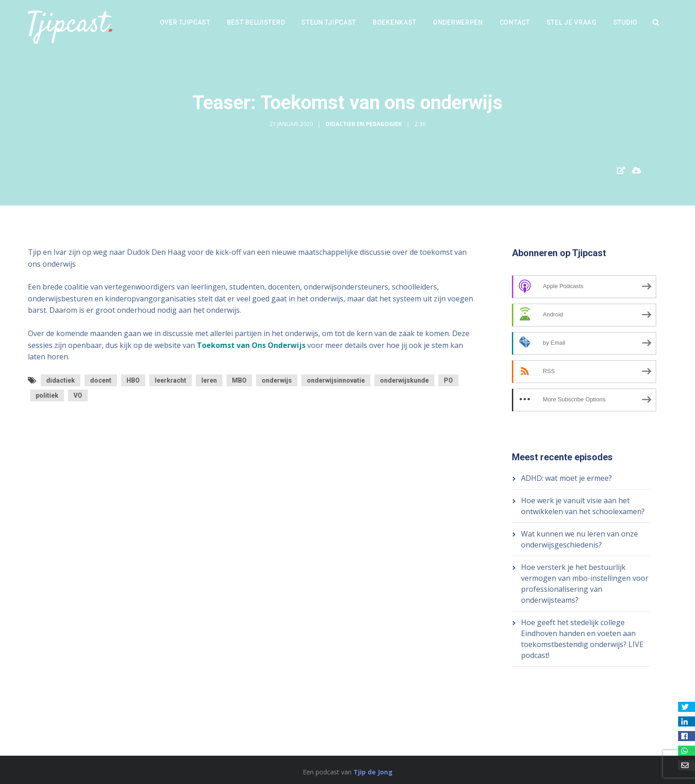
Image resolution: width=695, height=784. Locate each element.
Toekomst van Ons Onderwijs (251, 345)
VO (78, 395)
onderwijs (277, 380)
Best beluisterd (256, 22)
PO (448, 380)
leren (209, 380)
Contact (515, 22)
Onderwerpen (458, 22)
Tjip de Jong (373, 772)
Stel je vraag (572, 22)
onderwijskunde (404, 380)
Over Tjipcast (185, 22)
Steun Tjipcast (329, 22)
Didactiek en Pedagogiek (364, 124)
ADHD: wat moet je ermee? (566, 478)
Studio (625, 22)
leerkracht (171, 380)
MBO (239, 380)
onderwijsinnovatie (336, 380)
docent (101, 380)
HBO (133, 380)
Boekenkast (395, 22)
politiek (47, 395)
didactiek (61, 380)
